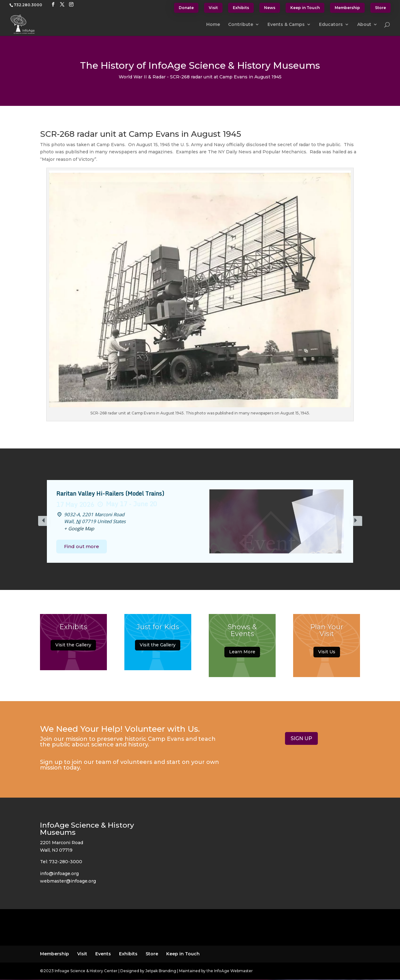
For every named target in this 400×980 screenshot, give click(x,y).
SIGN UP (301, 738)
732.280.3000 (28, 5)
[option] (200, 521)
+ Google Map (79, 528)
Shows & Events (242, 634)
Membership (347, 8)
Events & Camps (286, 25)
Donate (186, 8)
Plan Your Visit (327, 634)
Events (103, 954)
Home (213, 25)
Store (380, 8)
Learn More (242, 656)
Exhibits (241, 8)
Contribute (241, 25)
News (270, 8)
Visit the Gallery (73, 648)
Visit (213, 8)
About (364, 25)
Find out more (82, 546)
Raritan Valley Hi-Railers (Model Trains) (110, 493)
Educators (331, 25)
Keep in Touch (305, 8)
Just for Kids (158, 630)
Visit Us (327, 656)
